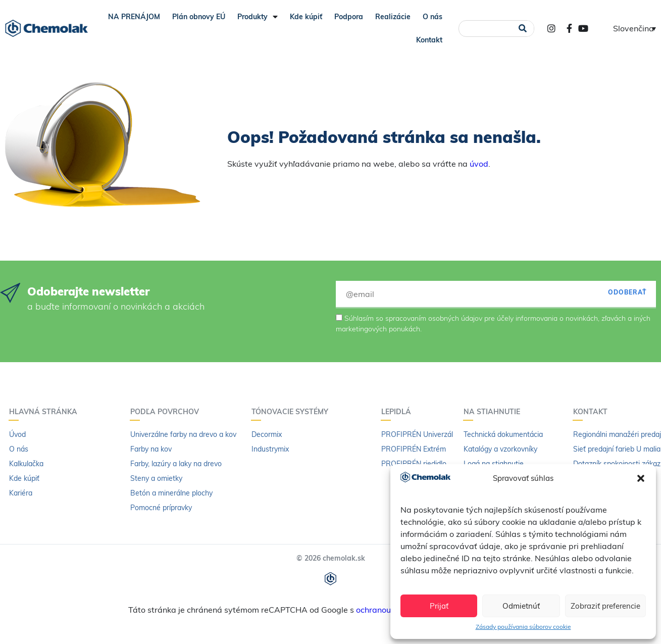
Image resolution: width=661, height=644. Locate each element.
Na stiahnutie (494, 412)
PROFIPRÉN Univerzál (417, 434)
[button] (641, 478)
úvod (479, 164)
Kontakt (429, 40)
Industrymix (270, 449)
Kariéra (21, 493)
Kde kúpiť (306, 17)
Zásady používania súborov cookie (523, 627)
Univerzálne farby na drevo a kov (183, 434)
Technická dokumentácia (503, 434)
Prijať (439, 606)
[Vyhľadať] (523, 29)
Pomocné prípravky (161, 508)
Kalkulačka (26, 464)
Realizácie (393, 17)
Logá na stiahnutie (494, 464)
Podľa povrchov (167, 412)
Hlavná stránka (46, 412)
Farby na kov (151, 449)
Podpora (349, 17)
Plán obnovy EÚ (199, 17)
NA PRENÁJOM (134, 17)
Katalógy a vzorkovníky (500, 449)
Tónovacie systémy (292, 412)
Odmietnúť (521, 606)
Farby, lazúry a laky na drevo (176, 464)
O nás (433, 17)
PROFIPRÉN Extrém (414, 449)
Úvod (17, 434)
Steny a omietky (156, 478)
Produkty (258, 17)
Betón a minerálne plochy (171, 493)
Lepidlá (399, 412)
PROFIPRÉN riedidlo (414, 464)
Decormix (267, 434)
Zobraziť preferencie (605, 606)
